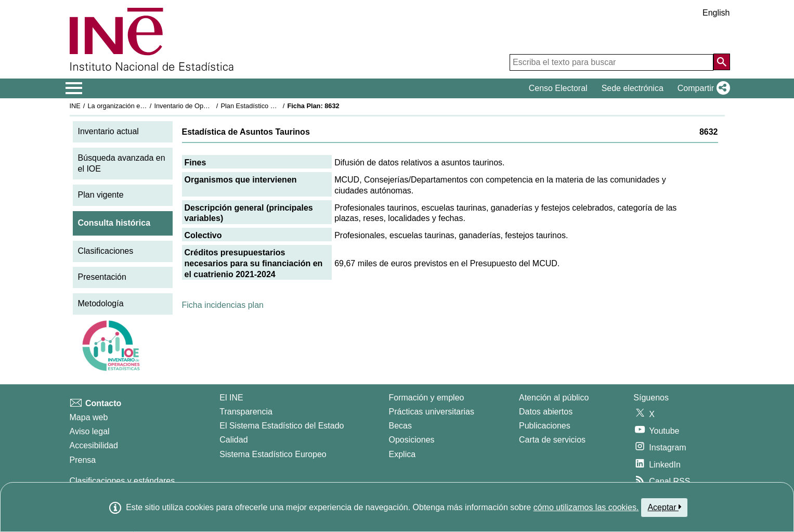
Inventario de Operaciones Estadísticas (212, 106)
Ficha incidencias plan (223, 305)
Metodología (101, 303)
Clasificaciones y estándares (122, 481)
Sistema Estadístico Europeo (273, 454)
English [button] (716, 13)
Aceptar (664, 507)
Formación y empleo (427, 398)
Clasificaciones (106, 251)
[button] (702, 88)
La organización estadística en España (145, 106)
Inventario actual (108, 131)
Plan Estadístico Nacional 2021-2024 (275, 106)
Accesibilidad (94, 445)
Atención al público (554, 398)
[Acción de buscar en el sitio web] (722, 62)
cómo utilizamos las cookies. (586, 507)
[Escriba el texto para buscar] (611, 62)
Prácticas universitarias (432, 412)
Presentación (102, 277)
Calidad (233, 440)
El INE (231, 398)
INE (75, 106)
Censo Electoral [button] (558, 88)
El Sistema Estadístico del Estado (282, 426)
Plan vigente (101, 195)
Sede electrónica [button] (633, 88)
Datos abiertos (546, 412)
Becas (400, 426)
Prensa (83, 460)
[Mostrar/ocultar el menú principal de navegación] (74, 88)
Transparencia (246, 412)
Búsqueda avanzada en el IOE (122, 163)
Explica (402, 454)
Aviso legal (90, 431)
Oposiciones (412, 440)
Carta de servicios (552, 440)
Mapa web (89, 417)
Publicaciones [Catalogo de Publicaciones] (545, 426)
